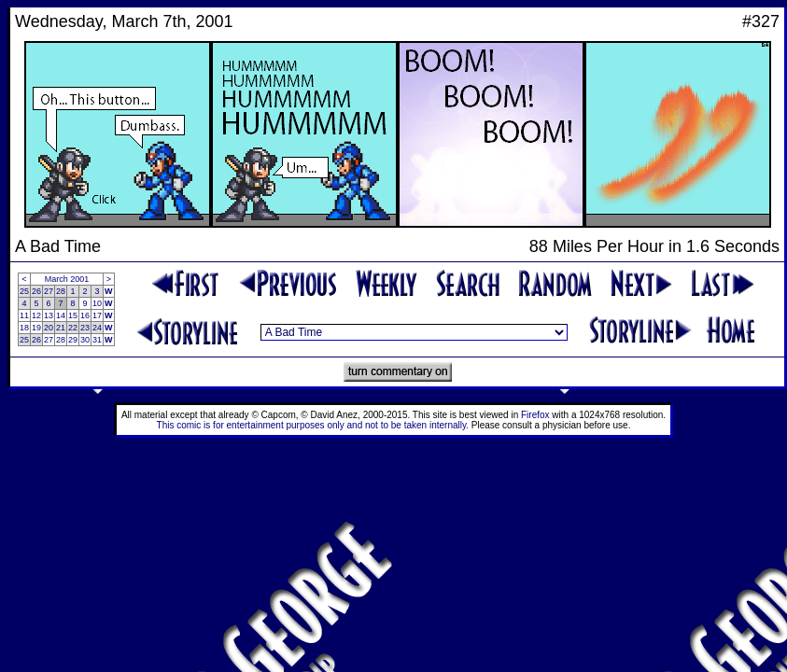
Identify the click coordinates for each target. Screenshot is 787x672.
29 (73, 340)
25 (24, 291)
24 (97, 328)
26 (36, 291)
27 (49, 291)
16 (85, 315)
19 (36, 328)
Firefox (535, 415)
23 (85, 328)
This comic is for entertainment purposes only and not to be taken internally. (313, 425)
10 (97, 303)
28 (61, 291)
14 (61, 315)
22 (73, 328)
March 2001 (67, 279)
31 (97, 340)
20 (49, 328)
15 (73, 315)
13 (49, 315)
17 (97, 315)
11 (24, 315)
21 (61, 328)
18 (24, 328)
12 (36, 315)
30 (85, 340)
